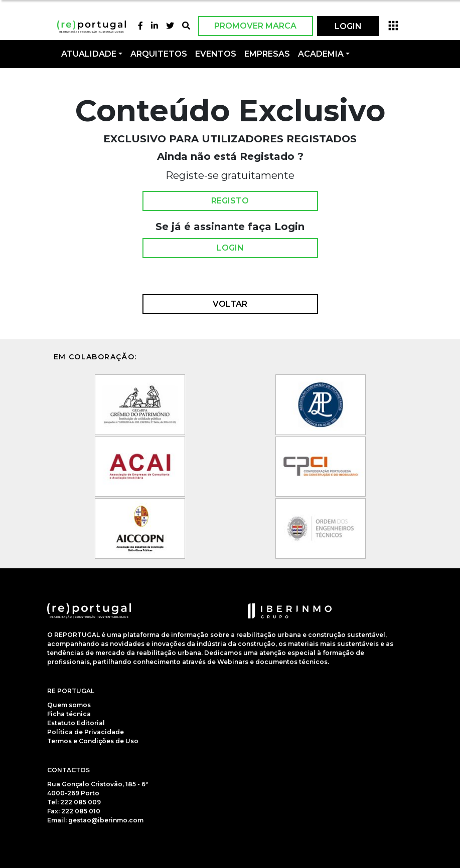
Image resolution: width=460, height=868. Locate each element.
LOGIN (348, 26)
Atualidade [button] (89, 54)
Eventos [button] (216, 54)
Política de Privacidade (86, 732)
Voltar (230, 304)
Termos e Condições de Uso (93, 741)
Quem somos (69, 705)
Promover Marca (255, 26)
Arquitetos (159, 54)
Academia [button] (321, 54)
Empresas (267, 54)
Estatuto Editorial (76, 723)
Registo (230, 201)
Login (230, 248)
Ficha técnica (69, 714)
